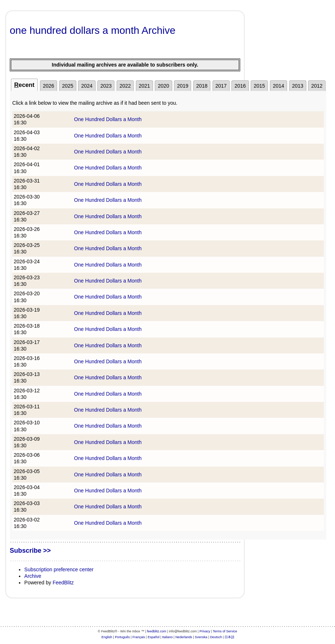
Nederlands (184, 637)
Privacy (205, 631)
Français (139, 637)
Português (122, 637)
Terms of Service (225, 631)
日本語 (229, 637)
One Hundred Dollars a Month (108, 119)
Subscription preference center (59, 569)
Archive (33, 576)
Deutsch (216, 637)
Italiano (167, 637)
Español (154, 637)
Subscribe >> (30, 551)
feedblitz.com (157, 631)
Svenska (201, 637)
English (107, 637)
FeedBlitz (63, 583)
